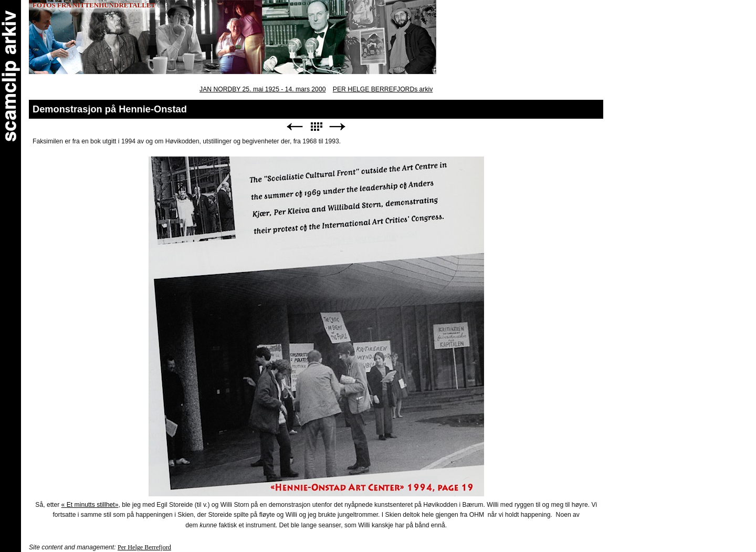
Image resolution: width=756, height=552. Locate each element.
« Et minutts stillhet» (90, 505)
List (316, 127)
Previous (295, 127)
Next (338, 127)
